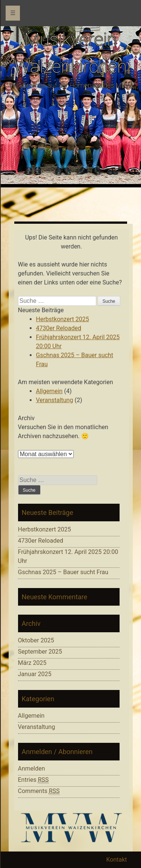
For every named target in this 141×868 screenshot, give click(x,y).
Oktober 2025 (36, 640)
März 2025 (32, 663)
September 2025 (40, 652)
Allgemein (49, 391)
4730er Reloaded (59, 328)
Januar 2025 (35, 674)
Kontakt (116, 860)
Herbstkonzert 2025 (63, 319)
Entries (33, 780)
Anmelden (32, 768)
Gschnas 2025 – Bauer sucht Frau (63, 572)
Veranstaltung (55, 400)
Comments (39, 791)
